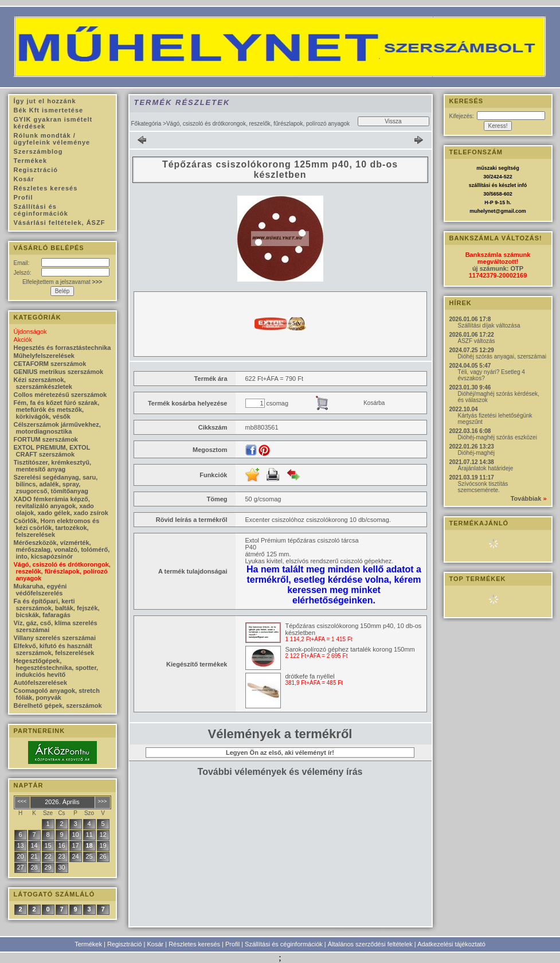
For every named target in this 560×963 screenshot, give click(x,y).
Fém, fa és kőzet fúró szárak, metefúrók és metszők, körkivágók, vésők (57, 410)
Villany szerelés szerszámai (55, 638)
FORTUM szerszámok (46, 439)
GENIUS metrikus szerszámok (59, 372)
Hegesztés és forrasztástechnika (62, 348)
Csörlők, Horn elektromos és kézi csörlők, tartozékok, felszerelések (57, 528)
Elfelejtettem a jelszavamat (62, 282)
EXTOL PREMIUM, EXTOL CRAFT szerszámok (52, 451)
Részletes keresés (194, 944)
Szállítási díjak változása (489, 325)
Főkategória (146, 124)
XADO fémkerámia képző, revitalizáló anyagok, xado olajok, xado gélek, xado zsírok (61, 506)
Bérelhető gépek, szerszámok (58, 705)
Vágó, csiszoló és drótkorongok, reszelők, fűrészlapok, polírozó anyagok (62, 571)
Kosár (155, 944)
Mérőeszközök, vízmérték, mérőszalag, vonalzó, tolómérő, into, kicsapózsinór (62, 549)
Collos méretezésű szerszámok (60, 395)
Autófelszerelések (41, 683)
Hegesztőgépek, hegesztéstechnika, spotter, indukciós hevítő (56, 668)
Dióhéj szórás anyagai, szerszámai (502, 356)
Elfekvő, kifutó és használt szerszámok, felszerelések (54, 649)
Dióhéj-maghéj (476, 453)
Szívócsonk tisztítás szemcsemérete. (483, 487)
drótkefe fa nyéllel (310, 676)
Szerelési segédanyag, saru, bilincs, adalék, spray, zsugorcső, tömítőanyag (56, 484)
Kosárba (374, 403)
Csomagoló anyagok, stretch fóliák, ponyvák (57, 694)
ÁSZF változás (477, 341)
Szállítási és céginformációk (284, 944)
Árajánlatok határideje (486, 468)
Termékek (88, 944)
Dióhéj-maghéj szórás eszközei (498, 437)
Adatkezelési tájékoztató (451, 944)
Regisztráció (125, 944)
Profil (232, 944)
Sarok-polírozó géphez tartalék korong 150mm (350, 649)
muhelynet (482, 211)
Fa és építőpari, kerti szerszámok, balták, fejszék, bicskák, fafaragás (57, 608)
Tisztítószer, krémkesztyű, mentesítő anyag (53, 466)
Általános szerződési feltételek (370, 944)
